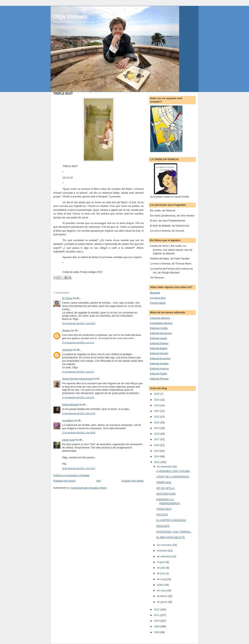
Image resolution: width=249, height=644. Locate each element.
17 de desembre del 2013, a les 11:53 (79, 413)
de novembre (165, 545)
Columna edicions (160, 318)
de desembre (165, 467)
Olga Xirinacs (70, 16)
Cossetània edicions (161, 323)
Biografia (155, 293)
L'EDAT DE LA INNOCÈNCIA (173, 477)
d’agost (161, 562)
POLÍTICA (162, 515)
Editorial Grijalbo (159, 364)
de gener (162, 602)
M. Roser (67, 298)
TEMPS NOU (164, 482)
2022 (157, 411)
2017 (157, 439)
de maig (162, 579)
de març (162, 590)
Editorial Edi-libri (159, 353)
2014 (157, 456)
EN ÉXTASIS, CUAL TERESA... (174, 532)
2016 (157, 445)
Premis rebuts (158, 303)
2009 (157, 626)
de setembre (164, 556)
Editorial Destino (159, 343)
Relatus (66, 330)
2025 (157, 394)
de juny (161, 573)
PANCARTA (163, 526)
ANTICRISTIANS (166, 494)
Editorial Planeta (159, 379)
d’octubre (163, 551)
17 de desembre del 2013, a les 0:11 (78, 343)
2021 (157, 417)
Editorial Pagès (158, 374)
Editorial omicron (159, 369)
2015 (157, 451)
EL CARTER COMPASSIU (171, 520)
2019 (157, 428)
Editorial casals (158, 338)
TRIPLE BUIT (164, 509)
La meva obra (158, 298)
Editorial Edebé (159, 348)
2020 (157, 422)
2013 (157, 462)
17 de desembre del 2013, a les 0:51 (78, 372)
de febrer (162, 596)
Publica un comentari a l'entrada (71, 475)
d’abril (161, 585)
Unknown (67, 350)
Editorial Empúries (160, 358)
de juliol (162, 568)
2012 (157, 609)
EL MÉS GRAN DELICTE (171, 537)
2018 (157, 434)
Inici (99, 481)
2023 (157, 405)
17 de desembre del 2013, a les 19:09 (79, 433)
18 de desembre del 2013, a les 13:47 (79, 469)
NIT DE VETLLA (165, 488)
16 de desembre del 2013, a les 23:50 (79, 323)
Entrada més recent (64, 481)
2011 (157, 615)
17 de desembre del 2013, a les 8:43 (78, 398)
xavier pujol (68, 440)
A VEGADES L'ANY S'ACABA (173, 471)
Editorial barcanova (161, 333)
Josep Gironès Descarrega (77, 379)
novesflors (68, 420)
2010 (157, 621)
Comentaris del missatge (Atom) (89, 488)
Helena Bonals (70, 405)
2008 (157, 632)
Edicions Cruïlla (159, 328)
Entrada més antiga (133, 481)
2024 (157, 400)
